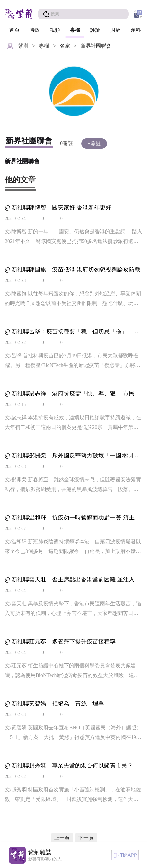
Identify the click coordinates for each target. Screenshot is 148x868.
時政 (35, 30)
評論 (95, 30)
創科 (136, 30)
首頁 (14, 30)
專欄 (75, 30)
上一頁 (62, 838)
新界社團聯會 (96, 46)
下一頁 (86, 838)
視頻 (55, 30)
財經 (116, 30)
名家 (65, 46)
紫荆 (23, 46)
